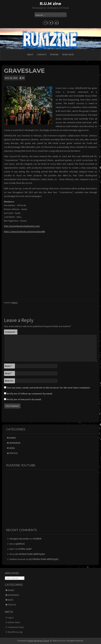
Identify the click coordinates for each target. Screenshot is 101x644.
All (23, 78)
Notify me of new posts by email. (24, 399)
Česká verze (68, 55)
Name (9, 366)
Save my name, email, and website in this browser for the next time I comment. (48, 388)
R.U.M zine (50, 4)
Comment (11, 332)
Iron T (12, 549)
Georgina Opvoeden (19, 539)
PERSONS (54, 55)
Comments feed (16, 627)
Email (8, 373)
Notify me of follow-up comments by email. (30, 394)
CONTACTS (42, 55)
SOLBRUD (37, 539)
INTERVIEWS (15, 443)
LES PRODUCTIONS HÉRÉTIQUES (30, 554)
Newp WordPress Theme (39, 641)
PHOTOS (14, 453)
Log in (11, 617)
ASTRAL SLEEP (25, 549)
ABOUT (30, 55)
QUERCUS (20, 544)
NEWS (12, 448)
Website (9, 381)
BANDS (15, 303)
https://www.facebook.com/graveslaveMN (24, 231)
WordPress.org (15, 632)
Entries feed (14, 622)
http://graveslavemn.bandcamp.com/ (22, 226)
